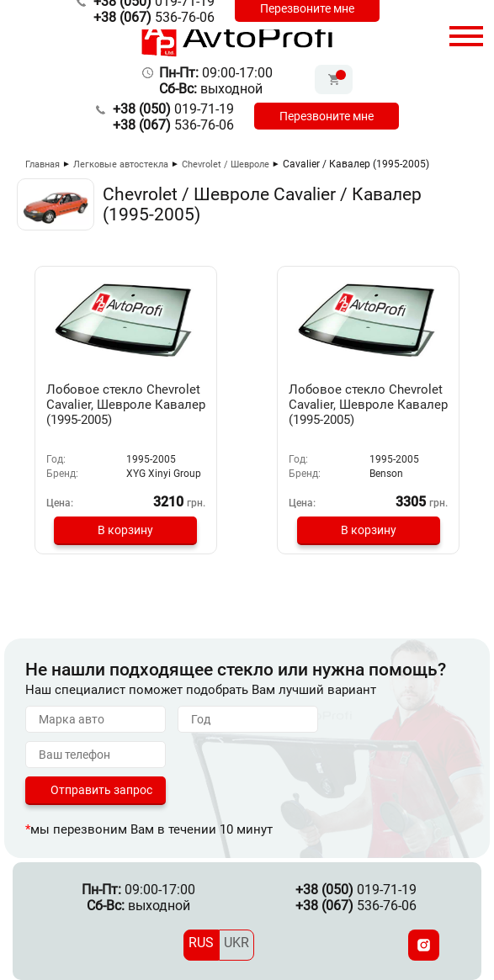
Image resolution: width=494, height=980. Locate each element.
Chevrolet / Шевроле (226, 164)
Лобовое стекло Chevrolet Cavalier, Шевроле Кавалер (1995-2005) (126, 405)
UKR (236, 943)
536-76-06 (154, 17)
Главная (42, 164)
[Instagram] (424, 945)
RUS (201, 943)
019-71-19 (173, 109)
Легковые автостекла (121, 164)
